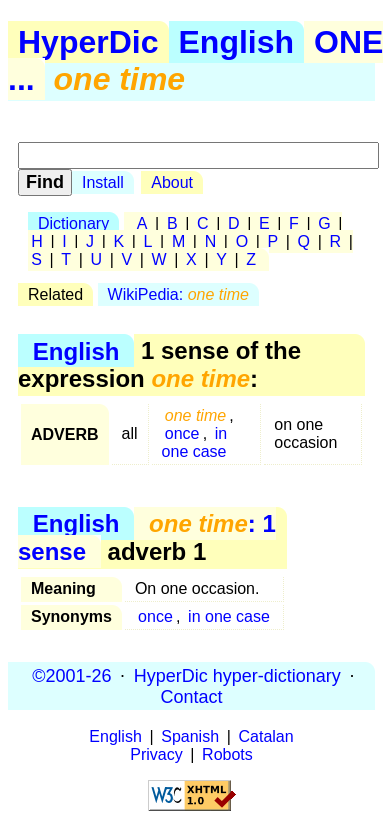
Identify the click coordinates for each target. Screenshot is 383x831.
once (182, 433)
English (237, 42)
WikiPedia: (178, 294)
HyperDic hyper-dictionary (237, 675)
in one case (195, 442)
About (172, 182)
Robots (227, 754)
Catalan (266, 736)
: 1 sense (147, 537)
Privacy (156, 754)
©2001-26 (71, 675)
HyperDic (88, 42)
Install (103, 182)
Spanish (190, 736)
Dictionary (73, 223)
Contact (191, 696)
